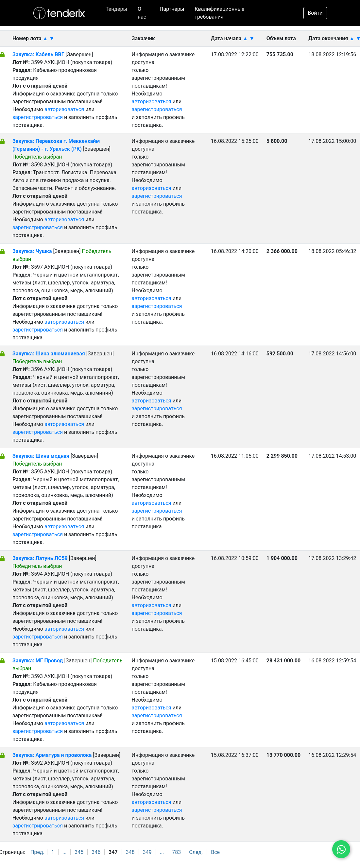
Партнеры (172, 9)
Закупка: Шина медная (42, 456)
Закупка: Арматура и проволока (53, 755)
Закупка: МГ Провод (38, 661)
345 (79, 852)
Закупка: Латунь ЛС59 (40, 558)
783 (176, 852)
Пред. (37, 852)
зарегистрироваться (38, 117)
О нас (142, 13)
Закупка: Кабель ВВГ (38, 54)
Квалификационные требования (219, 13)
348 (130, 852)
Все (215, 852)
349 (147, 852)
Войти (315, 13)
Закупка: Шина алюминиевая (49, 354)
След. (196, 852)
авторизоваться (64, 109)
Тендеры (116, 9)
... (65, 852)
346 (96, 852)
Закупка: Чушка (32, 251)
